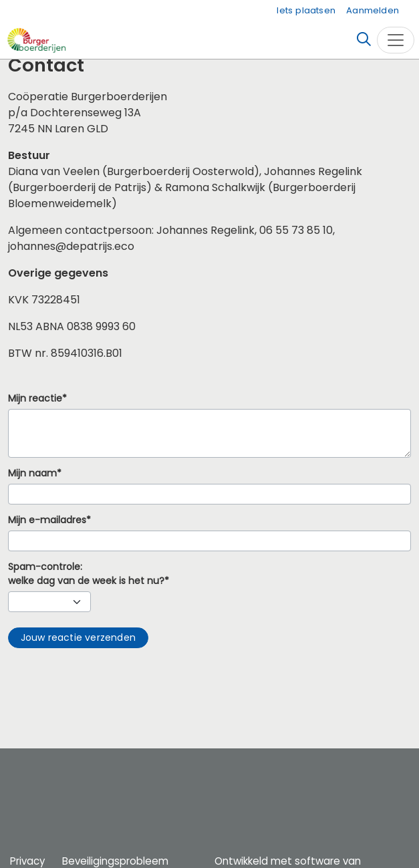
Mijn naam (32, 473)
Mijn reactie (35, 399)
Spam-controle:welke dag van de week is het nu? (86, 574)
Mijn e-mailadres (47, 520)
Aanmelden (373, 10)
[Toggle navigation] (396, 40)
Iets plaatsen (306, 10)
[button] (78, 638)
